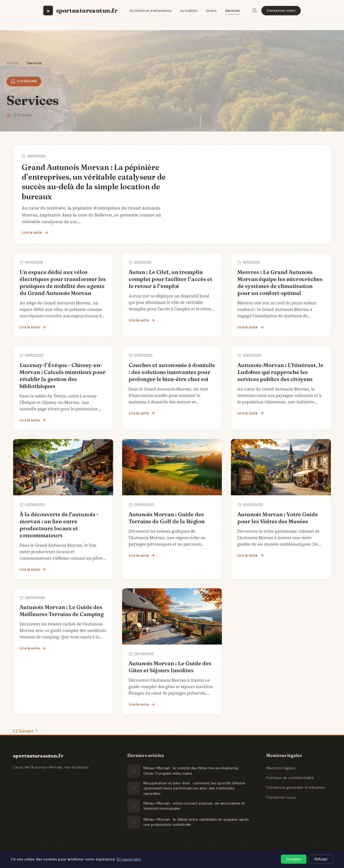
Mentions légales (281, 768)
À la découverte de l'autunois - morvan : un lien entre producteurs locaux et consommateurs (59, 525)
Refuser (321, 859)
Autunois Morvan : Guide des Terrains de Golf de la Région (167, 518)
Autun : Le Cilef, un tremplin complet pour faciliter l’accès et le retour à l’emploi (170, 279)
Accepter (294, 859)
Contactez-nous (281, 10)
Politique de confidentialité (290, 778)
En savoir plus (129, 859)
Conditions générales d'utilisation (296, 787)
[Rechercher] (255, 10)
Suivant (29, 731)
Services (233, 11)
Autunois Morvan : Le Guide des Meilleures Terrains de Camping (62, 611)
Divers (211, 11)
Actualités (189, 11)
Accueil (13, 63)
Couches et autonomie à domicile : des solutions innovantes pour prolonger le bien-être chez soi (172, 372)
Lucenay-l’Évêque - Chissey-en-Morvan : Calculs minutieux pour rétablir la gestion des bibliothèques (63, 376)
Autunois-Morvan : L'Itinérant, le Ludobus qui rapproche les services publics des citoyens (280, 372)
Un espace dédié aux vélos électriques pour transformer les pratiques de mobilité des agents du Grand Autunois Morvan (63, 282)
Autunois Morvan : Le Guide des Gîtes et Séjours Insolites (170, 667)
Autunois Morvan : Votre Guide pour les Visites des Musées (278, 518)
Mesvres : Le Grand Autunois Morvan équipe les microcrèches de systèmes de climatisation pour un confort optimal (280, 282)
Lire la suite (35, 232)
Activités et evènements (151, 11)
